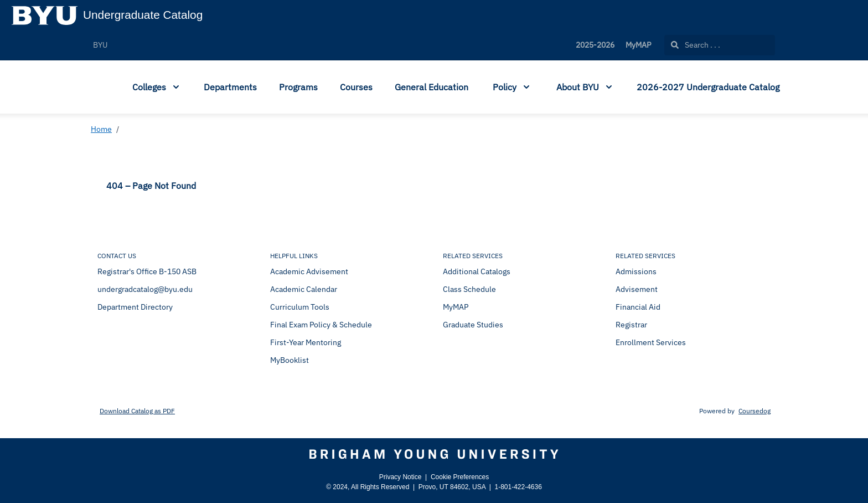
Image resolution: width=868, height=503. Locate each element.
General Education (432, 87)
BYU (100, 45)
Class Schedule (469, 289)
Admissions (636, 271)
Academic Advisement (309, 271)
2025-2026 (595, 45)
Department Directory (135, 307)
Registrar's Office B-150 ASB (147, 271)
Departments (230, 87)
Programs (298, 87)
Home (101, 129)
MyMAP (638, 45)
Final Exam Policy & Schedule (321, 325)
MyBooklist (290, 360)
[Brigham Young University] (434, 454)
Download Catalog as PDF (137, 411)
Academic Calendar (304, 289)
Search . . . (696, 45)
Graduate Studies (473, 325)
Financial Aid (638, 307)
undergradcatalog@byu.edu (145, 289)
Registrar (631, 325)
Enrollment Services (651, 342)
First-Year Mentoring (306, 342)
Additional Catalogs (477, 271)
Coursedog (755, 411)
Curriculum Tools (300, 307)
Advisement (637, 289)
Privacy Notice (401, 477)
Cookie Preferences (460, 477)
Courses (356, 87)
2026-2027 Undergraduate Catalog (708, 87)
